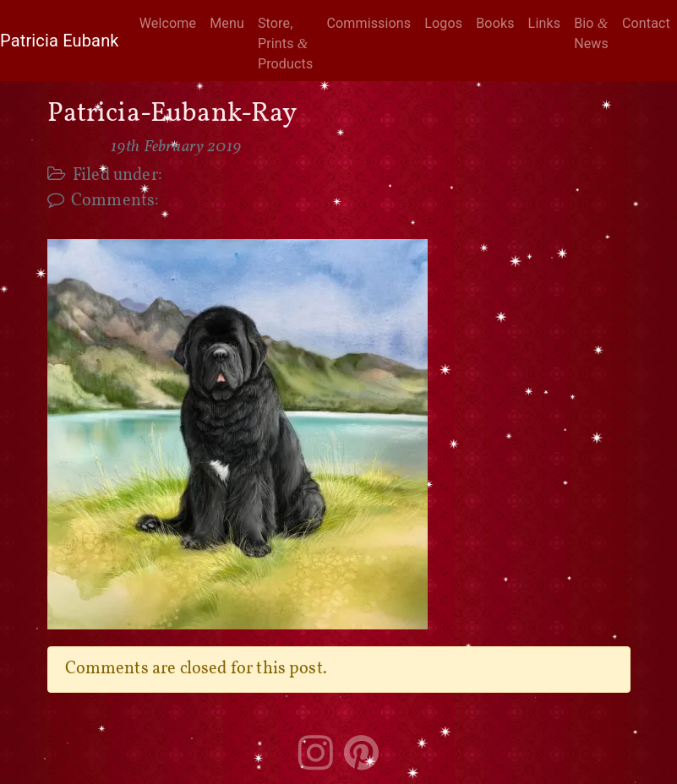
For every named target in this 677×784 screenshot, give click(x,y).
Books (495, 23)
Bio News (591, 33)
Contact (646, 23)
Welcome (168, 23)
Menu (227, 23)
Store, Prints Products (285, 44)
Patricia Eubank (60, 41)
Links (545, 23)
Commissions (369, 23)
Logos (443, 23)
